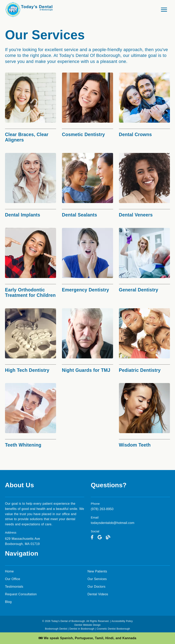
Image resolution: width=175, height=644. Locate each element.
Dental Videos (98, 594)
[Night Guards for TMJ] (87, 342)
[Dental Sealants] (87, 186)
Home (9, 571)
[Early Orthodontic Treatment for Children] (31, 264)
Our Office (13, 579)
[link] (92, 537)
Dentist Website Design (88, 625)
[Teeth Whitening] (31, 417)
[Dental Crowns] (144, 106)
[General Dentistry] (144, 261)
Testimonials (14, 587)
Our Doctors (97, 587)
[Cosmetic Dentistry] (87, 106)
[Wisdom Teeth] (144, 417)
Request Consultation (21, 594)
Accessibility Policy (122, 621)
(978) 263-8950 (102, 509)
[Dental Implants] (31, 186)
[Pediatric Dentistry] (144, 342)
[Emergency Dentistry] (87, 261)
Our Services (97, 579)
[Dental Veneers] (144, 186)
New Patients (97, 571)
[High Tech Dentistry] (31, 342)
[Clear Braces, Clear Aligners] (31, 109)
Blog (8, 602)
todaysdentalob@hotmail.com (113, 523)
